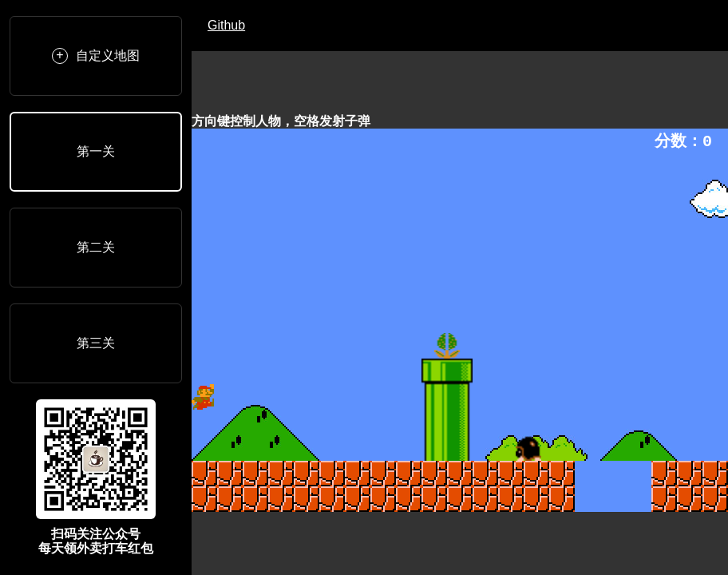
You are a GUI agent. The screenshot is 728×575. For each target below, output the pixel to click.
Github (226, 25)
